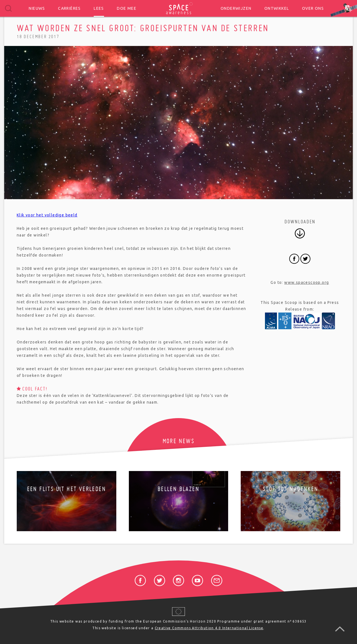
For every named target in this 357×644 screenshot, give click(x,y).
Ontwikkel (277, 8)
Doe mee (127, 8)
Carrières (69, 8)
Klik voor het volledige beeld (47, 215)
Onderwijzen (236, 8)
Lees (99, 8)
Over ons (313, 8)
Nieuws (37, 8)
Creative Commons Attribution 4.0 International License (209, 628)
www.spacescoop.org (307, 282)
